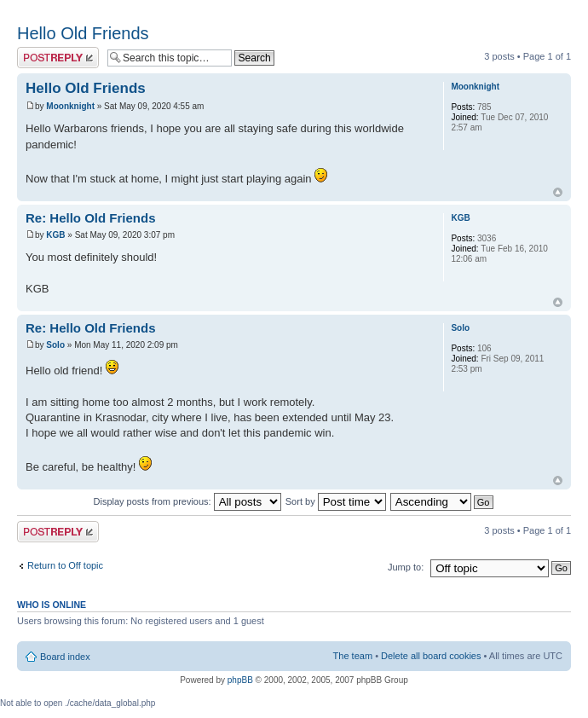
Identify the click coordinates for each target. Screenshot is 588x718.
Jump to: (406, 567)
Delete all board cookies (431, 656)
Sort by (336, 501)
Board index (65, 657)
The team (353, 656)
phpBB (240, 680)
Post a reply (58, 58)
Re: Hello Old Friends (91, 218)
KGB (55, 235)
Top (558, 192)
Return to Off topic (65, 565)
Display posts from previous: (187, 501)
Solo (55, 345)
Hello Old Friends (83, 33)
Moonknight (70, 106)
